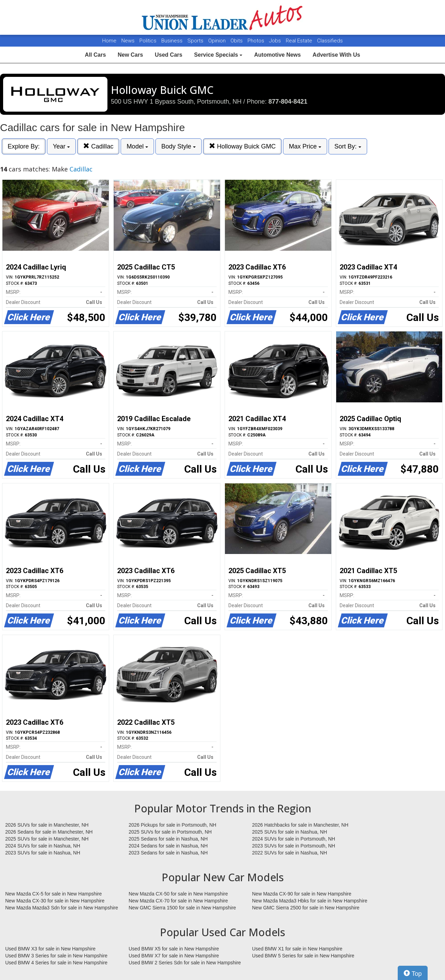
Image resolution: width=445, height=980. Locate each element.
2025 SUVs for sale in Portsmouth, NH (170, 832)
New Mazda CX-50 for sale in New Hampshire (178, 894)
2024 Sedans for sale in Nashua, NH (168, 846)
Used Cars (168, 55)
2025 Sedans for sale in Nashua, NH (168, 839)
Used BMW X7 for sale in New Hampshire (174, 956)
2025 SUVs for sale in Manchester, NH (47, 839)
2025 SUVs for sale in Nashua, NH (290, 832)
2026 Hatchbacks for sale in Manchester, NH (300, 825)
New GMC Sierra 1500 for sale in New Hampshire (182, 908)
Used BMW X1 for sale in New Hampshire (297, 949)
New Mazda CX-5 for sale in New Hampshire (54, 894)
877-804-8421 (288, 102)
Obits (237, 41)
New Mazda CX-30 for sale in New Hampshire (55, 901)
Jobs (276, 41)
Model (137, 146)
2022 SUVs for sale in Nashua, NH (290, 853)
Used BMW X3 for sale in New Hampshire (50, 949)
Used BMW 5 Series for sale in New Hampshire (303, 956)
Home (109, 41)
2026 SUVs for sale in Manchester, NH (47, 825)
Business (173, 41)
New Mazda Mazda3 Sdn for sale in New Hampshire (62, 908)
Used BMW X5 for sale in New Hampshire (174, 949)
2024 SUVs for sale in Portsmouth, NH (294, 839)
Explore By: (24, 146)
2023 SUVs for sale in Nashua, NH (43, 853)
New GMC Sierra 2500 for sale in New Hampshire (306, 908)
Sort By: (348, 146)
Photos (257, 41)
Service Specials (218, 55)
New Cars (130, 55)
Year (61, 146)
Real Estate (300, 41)
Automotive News (277, 55)
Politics (148, 41)
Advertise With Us (336, 55)
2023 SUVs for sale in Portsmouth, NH (294, 846)
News (128, 41)
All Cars (95, 55)
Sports (196, 41)
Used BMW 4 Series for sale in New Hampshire (56, 963)
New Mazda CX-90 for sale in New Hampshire (302, 894)
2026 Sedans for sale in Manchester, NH (49, 832)
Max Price (305, 146)
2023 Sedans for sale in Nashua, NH (168, 853)
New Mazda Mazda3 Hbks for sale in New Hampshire (310, 901)
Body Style (179, 146)
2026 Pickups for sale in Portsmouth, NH (172, 825)
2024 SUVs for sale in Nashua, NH (43, 846)
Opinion (218, 41)
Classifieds (330, 41)
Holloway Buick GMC (242, 146)
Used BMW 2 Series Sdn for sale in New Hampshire (185, 963)
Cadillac (98, 146)
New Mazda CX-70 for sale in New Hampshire (178, 901)
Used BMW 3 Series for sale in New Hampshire (56, 956)
